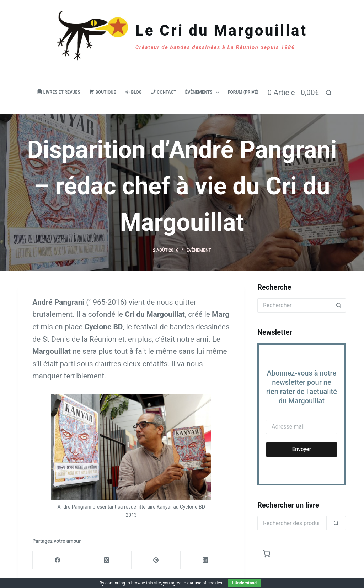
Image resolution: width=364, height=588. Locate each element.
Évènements (204, 93)
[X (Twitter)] (107, 560)
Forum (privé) (243, 92)
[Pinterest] (156, 560)
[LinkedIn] (205, 560)
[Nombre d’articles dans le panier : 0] (267, 554)
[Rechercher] (329, 93)
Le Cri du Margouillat (221, 30)
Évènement (199, 250)
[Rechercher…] (295, 305)
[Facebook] (57, 560)
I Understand (244, 583)
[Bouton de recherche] (339, 305)
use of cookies (208, 583)
